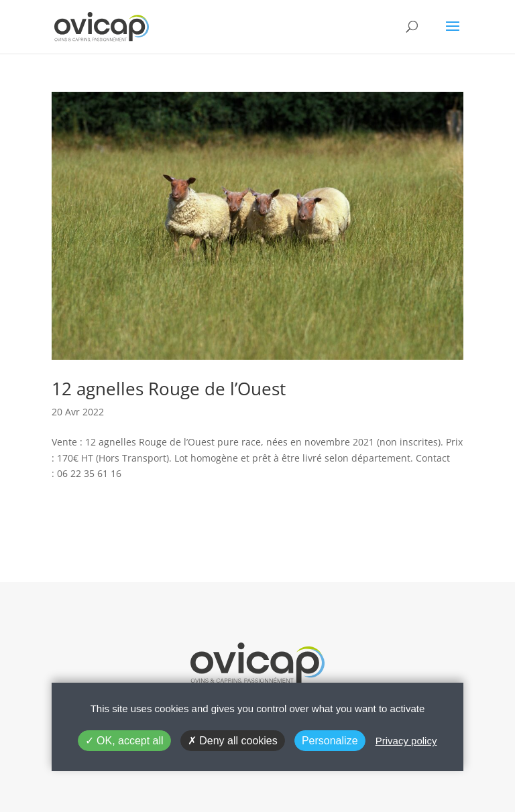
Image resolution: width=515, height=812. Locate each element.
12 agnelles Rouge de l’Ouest (169, 389)
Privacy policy (406, 741)
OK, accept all (124, 741)
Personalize (330, 741)
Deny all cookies (233, 741)
